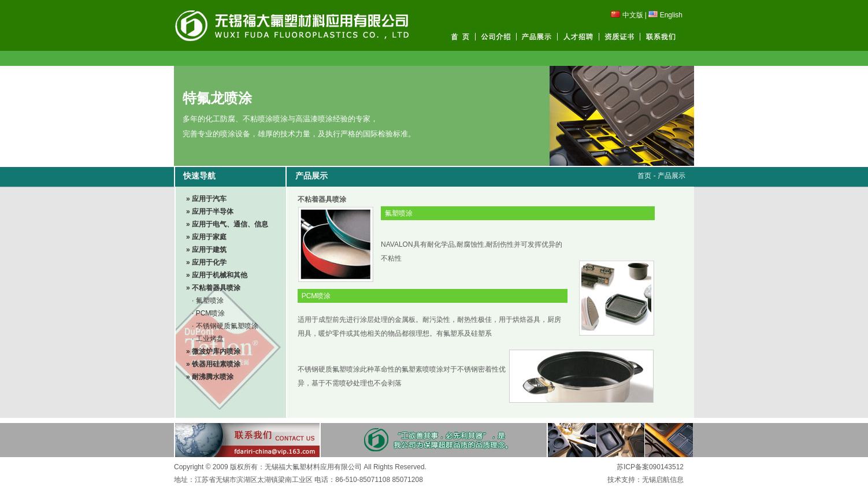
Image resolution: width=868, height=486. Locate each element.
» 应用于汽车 (206, 199)
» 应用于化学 (206, 262)
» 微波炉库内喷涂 (213, 351)
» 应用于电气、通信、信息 (227, 224)
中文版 (633, 15)
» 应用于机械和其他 (217, 275)
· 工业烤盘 (208, 339)
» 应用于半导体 (210, 212)
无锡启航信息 (663, 480)
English (671, 15)
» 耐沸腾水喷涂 (210, 377)
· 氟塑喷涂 (208, 300)
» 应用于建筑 (206, 250)
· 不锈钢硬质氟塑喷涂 (225, 326)
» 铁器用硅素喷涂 (213, 364)
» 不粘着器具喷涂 (213, 288)
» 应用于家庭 (206, 237)
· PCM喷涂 (208, 313)
